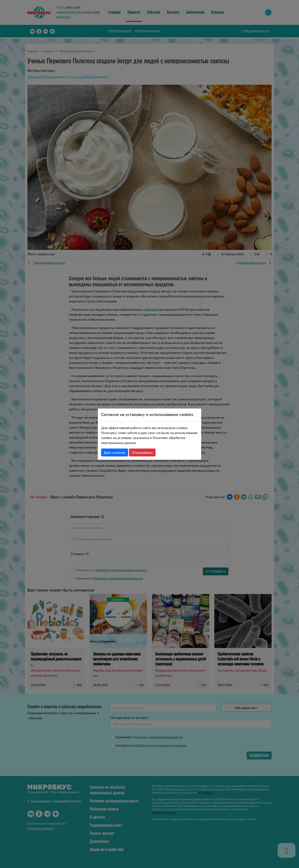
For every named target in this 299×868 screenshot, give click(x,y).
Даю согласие (115, 452)
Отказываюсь (142, 452)
